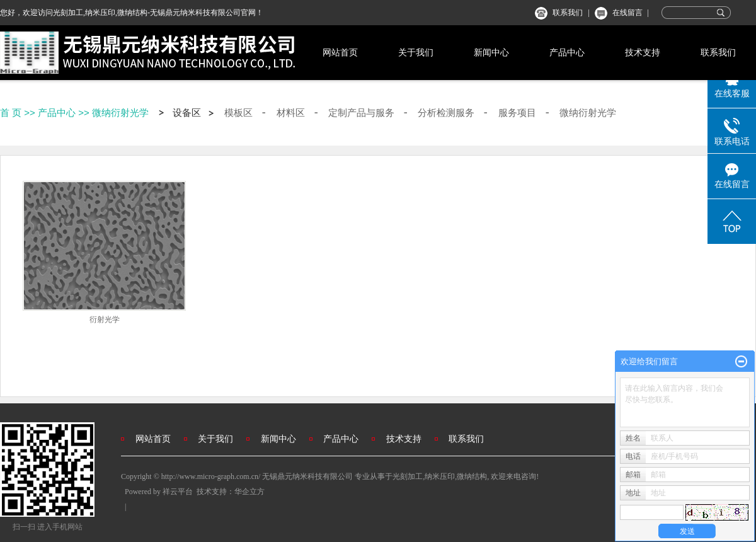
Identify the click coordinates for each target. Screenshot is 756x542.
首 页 (11, 112)
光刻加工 (408, 476)
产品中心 (567, 52)
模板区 (238, 113)
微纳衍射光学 (120, 112)
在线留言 (627, 13)
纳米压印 (440, 476)
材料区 (291, 113)
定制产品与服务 (361, 113)
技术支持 (643, 52)
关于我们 (416, 52)
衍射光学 (105, 320)
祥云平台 (178, 492)
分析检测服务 (446, 113)
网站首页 (340, 52)
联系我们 (568, 13)
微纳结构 (472, 476)
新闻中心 (491, 52)
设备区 (187, 113)
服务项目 (517, 113)
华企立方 (249, 492)
